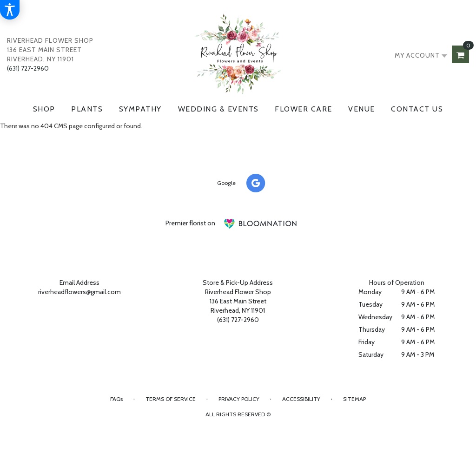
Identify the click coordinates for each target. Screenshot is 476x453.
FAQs (116, 399)
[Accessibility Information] (10, 10)
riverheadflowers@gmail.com (79, 292)
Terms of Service (171, 399)
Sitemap (354, 399)
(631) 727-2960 (28, 68)
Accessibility (301, 399)
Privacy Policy (239, 399)
